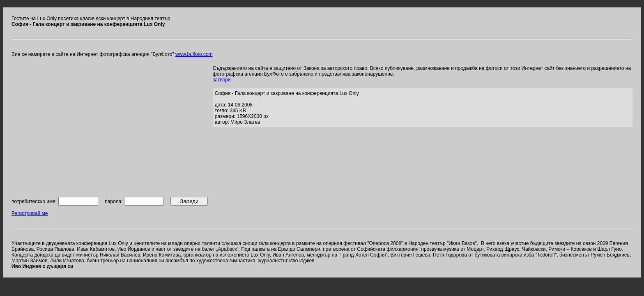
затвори (222, 80)
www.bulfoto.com (194, 54)
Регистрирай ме (30, 213)
